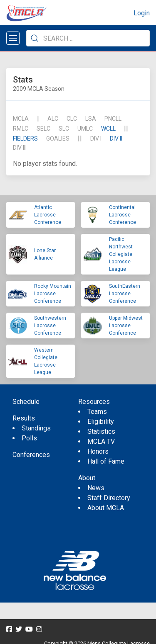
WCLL (108, 129)
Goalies (58, 139)
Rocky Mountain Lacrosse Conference (53, 294)
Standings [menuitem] (36, 428)
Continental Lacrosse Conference (123, 215)
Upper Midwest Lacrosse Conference (126, 326)
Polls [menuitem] (29, 438)
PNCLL (113, 119)
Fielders (25, 139)
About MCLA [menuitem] (106, 508)
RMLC (21, 129)
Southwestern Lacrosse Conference (50, 326)
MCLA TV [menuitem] (101, 441)
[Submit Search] (35, 38)
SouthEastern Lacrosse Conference (125, 294)
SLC (64, 129)
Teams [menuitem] (97, 412)
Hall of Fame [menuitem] (106, 461)
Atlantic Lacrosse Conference (48, 215)
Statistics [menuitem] (101, 431)
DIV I (96, 139)
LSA (91, 119)
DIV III (20, 148)
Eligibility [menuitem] (101, 422)
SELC (43, 129)
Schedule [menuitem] (26, 402)
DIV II (116, 139)
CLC (72, 119)
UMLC (85, 129)
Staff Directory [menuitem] (109, 498)
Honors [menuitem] (98, 451)
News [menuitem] (96, 488)
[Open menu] (13, 38)
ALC (53, 119)
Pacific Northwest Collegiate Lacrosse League (121, 254)
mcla (21, 119)
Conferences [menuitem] (31, 455)
